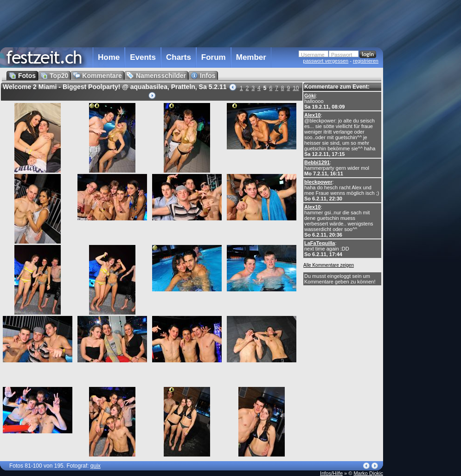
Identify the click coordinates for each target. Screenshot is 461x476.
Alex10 (312, 115)
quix (96, 466)
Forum (214, 57)
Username (313, 55)
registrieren (366, 61)
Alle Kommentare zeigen (329, 265)
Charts (179, 57)
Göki (310, 96)
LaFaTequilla (320, 243)
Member (251, 57)
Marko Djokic (368, 473)
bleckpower (318, 182)
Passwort (342, 55)
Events (143, 57)
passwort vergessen (326, 61)
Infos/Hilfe (331, 473)
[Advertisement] (424, 187)
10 (296, 88)
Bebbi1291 (317, 162)
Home (109, 57)
